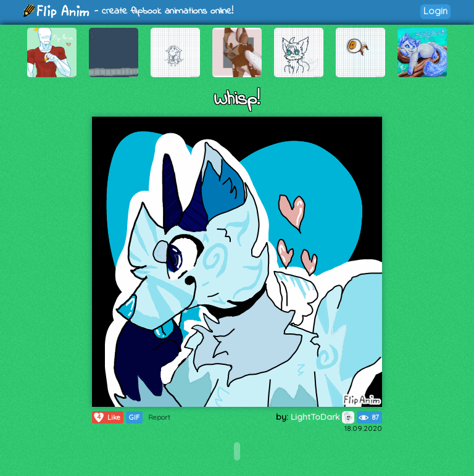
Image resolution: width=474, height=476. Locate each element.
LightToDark (322, 417)
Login (435, 11)
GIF (134, 417)
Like (106, 417)
